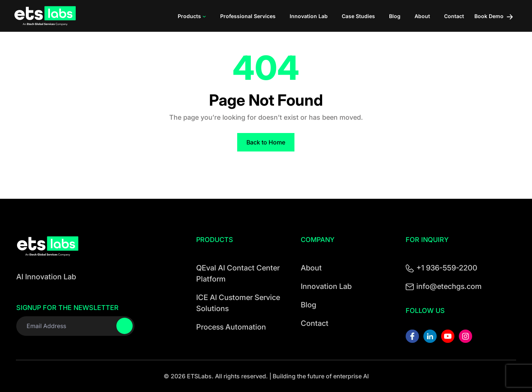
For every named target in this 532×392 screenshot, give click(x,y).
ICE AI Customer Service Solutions (238, 303)
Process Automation (231, 327)
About (311, 268)
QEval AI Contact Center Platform (238, 273)
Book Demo (494, 16)
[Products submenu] (204, 16)
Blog (308, 305)
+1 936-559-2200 (447, 268)
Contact (315, 323)
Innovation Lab (326, 286)
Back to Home (266, 142)
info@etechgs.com (449, 286)
